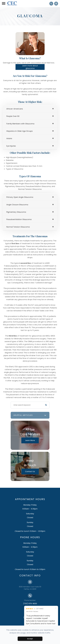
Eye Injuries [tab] (11, 146)
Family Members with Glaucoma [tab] (20, 124)
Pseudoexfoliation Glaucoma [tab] (19, 219)
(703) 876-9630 (30, 604)
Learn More (30, 440)
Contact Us (30, 471)
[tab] (30, 109)
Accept (30, 639)
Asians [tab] (9, 138)
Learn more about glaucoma (30, 67)
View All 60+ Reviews (32, 611)
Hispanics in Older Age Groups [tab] (20, 131)
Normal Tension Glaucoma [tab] (18, 227)
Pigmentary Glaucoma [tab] (16, 212)
